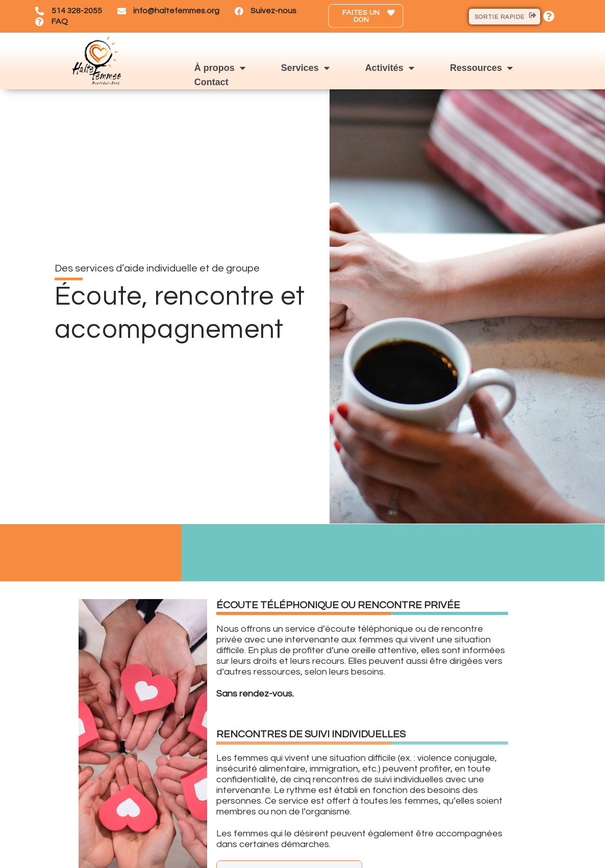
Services (305, 68)
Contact (211, 82)
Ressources (481, 68)
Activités (390, 68)
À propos (220, 68)
